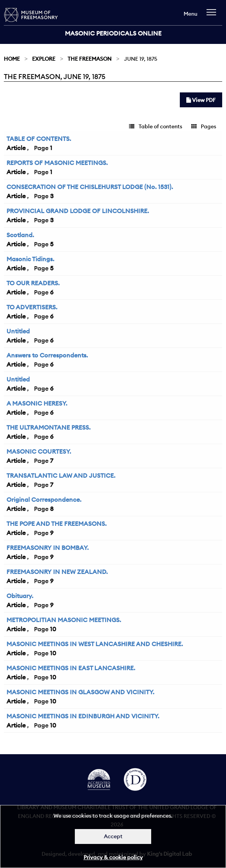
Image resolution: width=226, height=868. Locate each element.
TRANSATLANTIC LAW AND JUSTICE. (61, 475)
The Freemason (90, 59)
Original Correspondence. (44, 499)
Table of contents (156, 126)
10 (53, 629)
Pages (204, 126)
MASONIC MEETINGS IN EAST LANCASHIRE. (71, 668)
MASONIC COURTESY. (39, 451)
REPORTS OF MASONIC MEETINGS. (57, 163)
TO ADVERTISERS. (32, 307)
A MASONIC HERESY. (37, 403)
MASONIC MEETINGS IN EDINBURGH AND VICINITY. (83, 716)
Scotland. (20, 235)
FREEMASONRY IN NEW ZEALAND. (57, 572)
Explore (44, 59)
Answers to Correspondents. (47, 355)
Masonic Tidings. (30, 259)
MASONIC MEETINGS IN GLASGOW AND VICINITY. (80, 692)
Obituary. (20, 596)
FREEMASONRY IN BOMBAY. (48, 548)
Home (12, 59)
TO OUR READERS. (33, 283)
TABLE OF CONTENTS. (39, 139)
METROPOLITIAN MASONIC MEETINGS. (64, 620)
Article (16, 148)
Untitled (18, 331)
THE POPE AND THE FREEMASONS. (56, 524)
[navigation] (213, 16)
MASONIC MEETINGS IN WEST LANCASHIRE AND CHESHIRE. (95, 644)
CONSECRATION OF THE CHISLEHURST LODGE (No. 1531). (90, 187)
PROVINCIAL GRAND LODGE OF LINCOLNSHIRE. (78, 211)
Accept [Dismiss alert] (113, 836)
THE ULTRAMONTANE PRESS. (48, 427)
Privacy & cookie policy (113, 857)
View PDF (201, 100)
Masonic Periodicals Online (113, 33)
